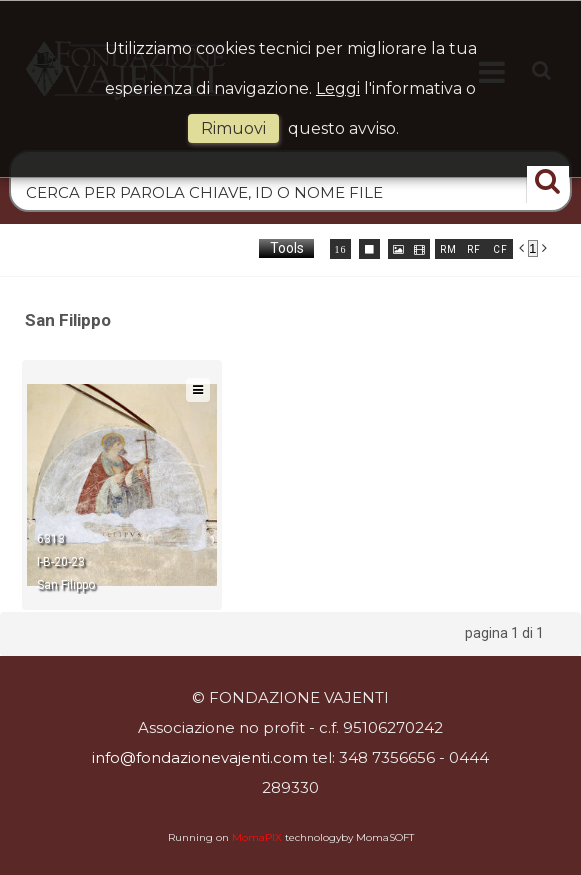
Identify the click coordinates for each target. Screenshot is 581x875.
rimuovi (233, 128)
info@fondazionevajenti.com (200, 757)
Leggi (338, 88)
